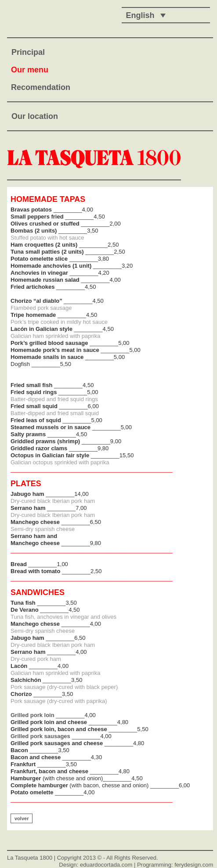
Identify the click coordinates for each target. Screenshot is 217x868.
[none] (144, 15)
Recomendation (41, 87)
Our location (35, 116)
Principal (28, 52)
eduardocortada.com (106, 865)
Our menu (30, 70)
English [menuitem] (140, 15)
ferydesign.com (194, 865)
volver (22, 818)
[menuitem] (144, 15)
